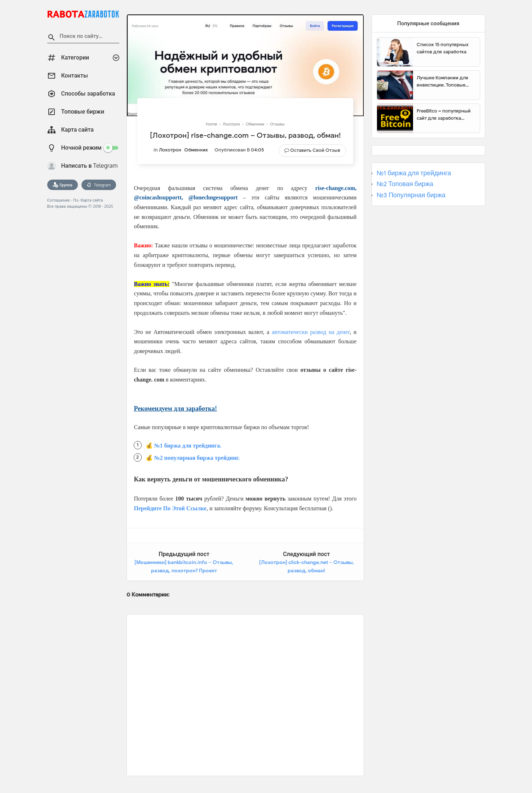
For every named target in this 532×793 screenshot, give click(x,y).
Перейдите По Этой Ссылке (170, 508)
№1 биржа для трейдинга (414, 173)
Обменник (196, 150)
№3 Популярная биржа (411, 195)
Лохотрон (170, 150)
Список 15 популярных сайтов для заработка (443, 48)
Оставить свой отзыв (315, 150)
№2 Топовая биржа (405, 184)
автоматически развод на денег (311, 332)
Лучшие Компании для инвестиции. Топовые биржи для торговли (442, 81)
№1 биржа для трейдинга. (188, 446)
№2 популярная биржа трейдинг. (197, 458)
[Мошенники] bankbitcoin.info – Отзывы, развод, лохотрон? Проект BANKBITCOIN (184, 571)
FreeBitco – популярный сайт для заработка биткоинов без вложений (445, 115)
